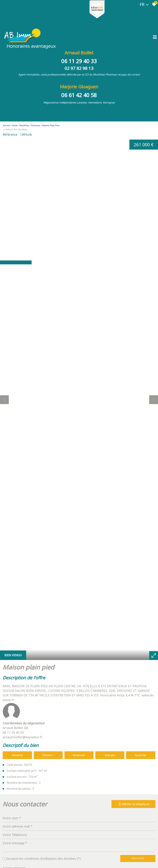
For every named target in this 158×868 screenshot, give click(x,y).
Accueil (6, 125)
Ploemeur (36, 125)
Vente (15, 125)
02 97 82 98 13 (79, 68)
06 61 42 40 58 (79, 95)
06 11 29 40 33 (79, 61)
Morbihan (24, 125)
